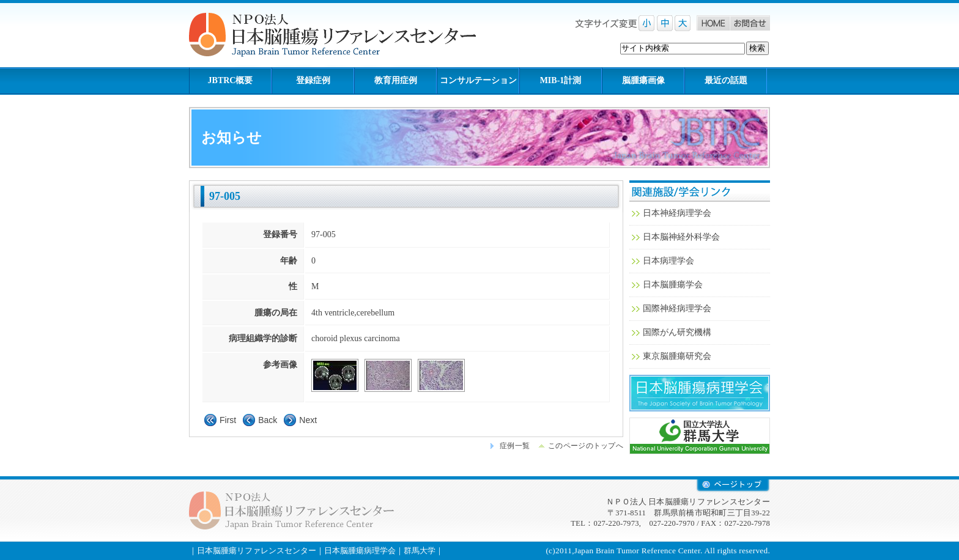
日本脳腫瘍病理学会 (700, 393)
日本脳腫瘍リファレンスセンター (257, 551)
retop (733, 486)
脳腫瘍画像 (643, 80)
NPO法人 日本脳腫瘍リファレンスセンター (342, 35)
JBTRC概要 (231, 80)
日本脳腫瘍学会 (673, 285)
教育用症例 (396, 80)
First (228, 420)
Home (713, 23)
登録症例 (313, 80)
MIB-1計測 (561, 80)
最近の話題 (726, 80)
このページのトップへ (586, 446)
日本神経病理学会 (677, 213)
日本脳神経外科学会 (681, 237)
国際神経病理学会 (677, 308)
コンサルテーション (478, 80)
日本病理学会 (668, 261)
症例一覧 (515, 446)
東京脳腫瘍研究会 (677, 356)
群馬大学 (700, 436)
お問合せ (750, 23)
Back (268, 420)
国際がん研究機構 (677, 332)
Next (308, 420)
